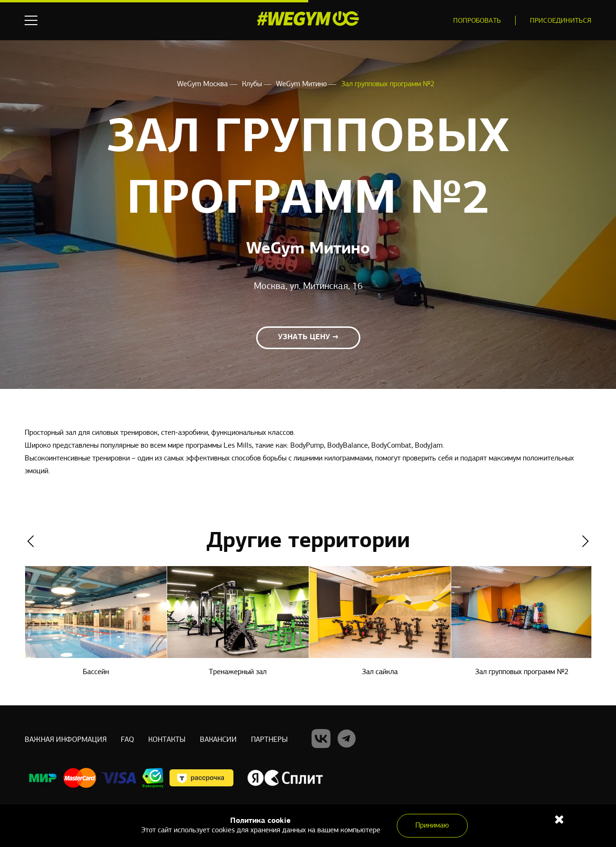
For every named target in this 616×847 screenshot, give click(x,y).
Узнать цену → (308, 337)
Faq (127, 740)
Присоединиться (561, 21)
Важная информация (66, 740)
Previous (31, 541)
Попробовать (477, 21)
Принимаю (432, 826)
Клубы (253, 84)
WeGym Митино (302, 84)
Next (585, 541)
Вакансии (218, 740)
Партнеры (269, 740)
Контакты (167, 740)
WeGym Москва (203, 84)
